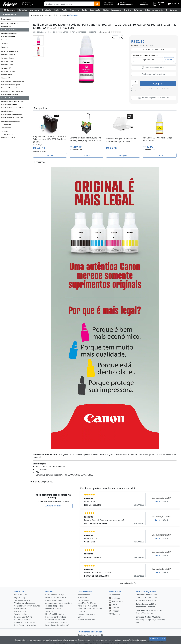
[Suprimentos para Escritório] (127, 10)
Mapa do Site (20, 609)
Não (165, 499)
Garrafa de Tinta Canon (9, 30)
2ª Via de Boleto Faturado (56, 620)
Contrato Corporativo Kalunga (27, 603)
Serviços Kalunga (22, 612)
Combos (81, 609)
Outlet (81, 614)
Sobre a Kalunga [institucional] (21, 592)
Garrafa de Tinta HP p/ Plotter (12, 114)
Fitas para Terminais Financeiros (12, 91)
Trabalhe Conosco (22, 598)
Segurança (50, 609)
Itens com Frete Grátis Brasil (90, 606)
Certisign (82, 633)
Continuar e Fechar (158, 640)
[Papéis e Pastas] (65, 10)
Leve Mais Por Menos (87, 601)
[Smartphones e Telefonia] (171, 10)
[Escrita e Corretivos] (85, 10)
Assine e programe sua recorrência (154, 95)
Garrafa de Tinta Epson (9, 33)
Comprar (162, 82)
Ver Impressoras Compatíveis (154, 74)
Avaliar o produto (53, 503)
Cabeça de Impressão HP (10, 23)
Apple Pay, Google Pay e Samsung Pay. (150, 617)
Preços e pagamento (54, 598)
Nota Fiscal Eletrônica (55, 612)
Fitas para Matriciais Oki (10, 88)
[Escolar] (57, 10)
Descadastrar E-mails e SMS (57, 623)
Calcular (169, 60)
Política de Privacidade (55, 617)
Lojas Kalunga (20, 595)
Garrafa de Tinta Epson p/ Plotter (13, 108)
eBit (101, 633)
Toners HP (5, 43)
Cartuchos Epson (7, 65)
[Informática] (75, 10)
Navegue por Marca (86, 612)
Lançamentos (84, 598)
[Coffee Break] (147, 10)
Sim (157, 499)
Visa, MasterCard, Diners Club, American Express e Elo (147, 595)
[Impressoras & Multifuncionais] (35, 10)
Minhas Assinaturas (86, 617)
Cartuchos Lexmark (8, 71)
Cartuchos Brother (8, 58)
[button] (38, 40)
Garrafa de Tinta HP (8, 36)
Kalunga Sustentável (23, 617)
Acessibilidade (84, 592)
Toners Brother (7, 40)
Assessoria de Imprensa (25, 620)
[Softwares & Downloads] (138, 10)
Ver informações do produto (84, 32)
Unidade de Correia (8, 138)
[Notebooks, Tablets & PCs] (47, 10)
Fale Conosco (20, 606)
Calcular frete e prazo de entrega (146, 55)
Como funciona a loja (54, 592)
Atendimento (109, 5)
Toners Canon (6, 128)
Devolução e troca (53, 606)
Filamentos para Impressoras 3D (13, 81)
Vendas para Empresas (25, 601)
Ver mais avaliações (130, 581)
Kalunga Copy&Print (23, 614)
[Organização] (95, 10)
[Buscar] (97, 4)
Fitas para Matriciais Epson (11, 85)
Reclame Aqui (93, 633)
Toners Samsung (7, 134)
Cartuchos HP (6, 27)
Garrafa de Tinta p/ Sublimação (12, 118)
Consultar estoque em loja (154, 68)
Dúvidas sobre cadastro (56, 595)
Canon (66, 32)
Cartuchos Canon (7, 61)
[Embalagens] (116, 10)
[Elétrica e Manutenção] (106, 10)
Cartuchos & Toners (8, 55)
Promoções (83, 595)
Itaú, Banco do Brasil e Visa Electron (149, 609)
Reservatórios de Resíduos (10, 121)
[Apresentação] (158, 10)
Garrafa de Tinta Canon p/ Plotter (13, 101)
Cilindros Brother (7, 75)
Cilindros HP (5, 78)
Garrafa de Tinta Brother (10, 95)
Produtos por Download (56, 614)
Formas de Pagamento (146, 589)
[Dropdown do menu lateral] (14, 14)
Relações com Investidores (26, 623)
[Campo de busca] (69, 4)
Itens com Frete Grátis (87, 603)
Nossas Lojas (108, 3)
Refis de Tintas (73, 15)
